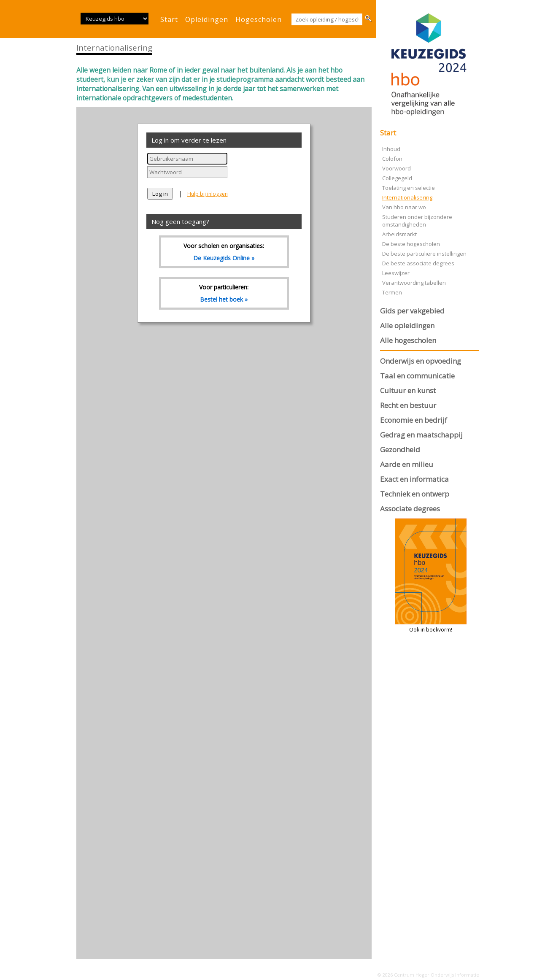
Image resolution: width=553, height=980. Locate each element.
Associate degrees (410, 509)
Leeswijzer (396, 273)
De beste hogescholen (411, 244)
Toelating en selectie (409, 188)
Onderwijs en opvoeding (421, 361)
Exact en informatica (414, 479)
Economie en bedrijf (414, 420)
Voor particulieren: (224, 293)
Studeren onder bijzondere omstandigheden (417, 221)
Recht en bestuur (408, 405)
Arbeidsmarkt (399, 234)
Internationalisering (407, 197)
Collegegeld (397, 178)
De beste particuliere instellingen (424, 254)
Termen (392, 292)
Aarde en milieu (407, 464)
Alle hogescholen (408, 340)
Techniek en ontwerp (415, 494)
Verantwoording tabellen (414, 283)
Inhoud (391, 149)
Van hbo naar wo (404, 207)
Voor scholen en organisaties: (224, 252)
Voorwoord (397, 168)
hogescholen (259, 19)
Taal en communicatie (417, 376)
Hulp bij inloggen (208, 194)
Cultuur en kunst (408, 390)
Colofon (392, 159)
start (169, 19)
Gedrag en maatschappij (421, 435)
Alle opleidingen (407, 325)
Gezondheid (400, 450)
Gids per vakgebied (412, 311)
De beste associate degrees (418, 263)
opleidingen (207, 19)
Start (388, 133)
